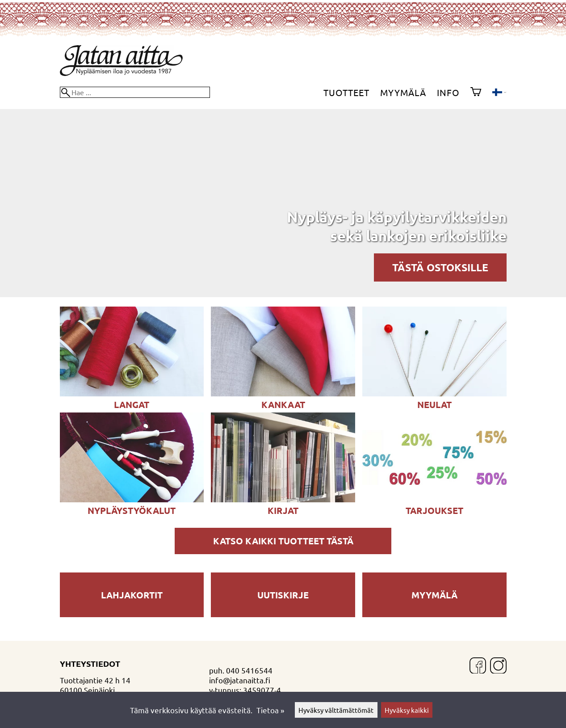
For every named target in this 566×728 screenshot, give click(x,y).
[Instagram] (498, 667)
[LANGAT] (132, 393)
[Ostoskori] (476, 93)
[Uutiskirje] (283, 614)
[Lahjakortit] (132, 614)
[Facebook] (478, 667)
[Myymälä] (434, 614)
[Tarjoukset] (434, 499)
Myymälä (403, 92)
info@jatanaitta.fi (240, 680)
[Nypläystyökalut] (132, 499)
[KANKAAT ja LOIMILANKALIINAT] (283, 393)
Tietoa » (270, 710)
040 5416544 (249, 670)
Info (448, 92)
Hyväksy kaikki (407, 710)
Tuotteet (346, 92)
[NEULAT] (434, 393)
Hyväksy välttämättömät (336, 710)
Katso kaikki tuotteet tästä (283, 541)
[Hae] (135, 92)
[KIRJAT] (283, 499)
